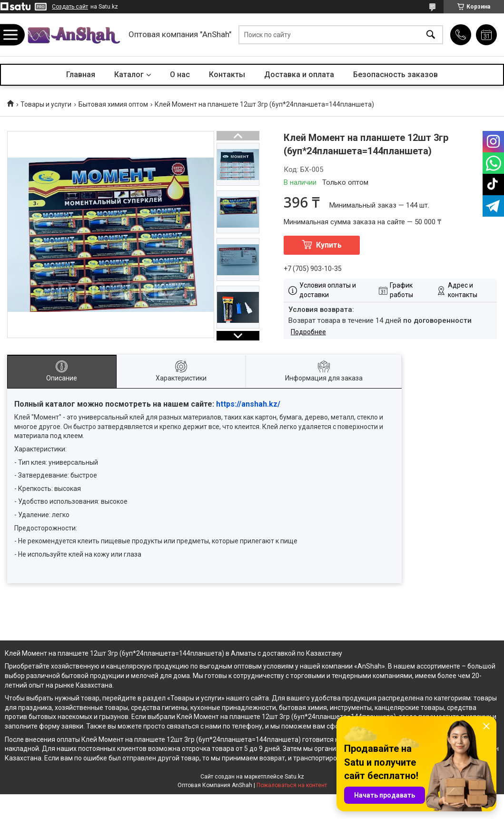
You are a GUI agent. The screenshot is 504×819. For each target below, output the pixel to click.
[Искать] (431, 35)
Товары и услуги (46, 104)
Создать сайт (70, 7)
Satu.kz (294, 777)
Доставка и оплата (299, 75)
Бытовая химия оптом (113, 104)
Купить (329, 245)
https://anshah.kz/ (248, 404)
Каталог (129, 75)
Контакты (227, 75)
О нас (180, 75)
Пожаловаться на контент (292, 785)
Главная (81, 75)
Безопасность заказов (395, 75)
